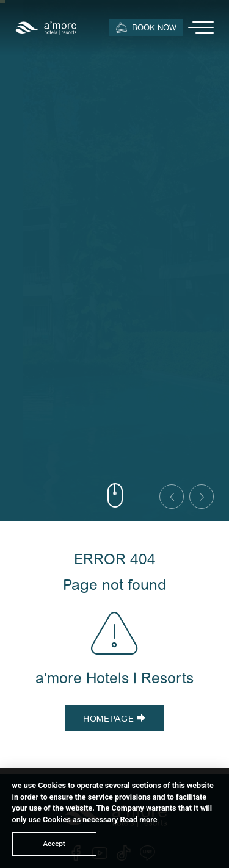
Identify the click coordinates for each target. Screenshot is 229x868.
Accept (54, 844)
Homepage (114, 719)
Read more (138, 820)
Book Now (146, 27)
